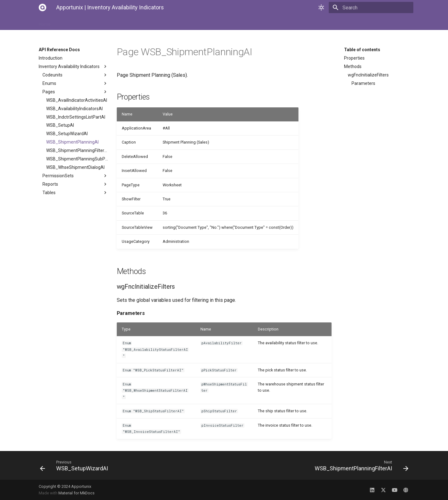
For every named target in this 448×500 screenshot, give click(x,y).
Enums (75, 83)
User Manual (116, 22)
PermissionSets (75, 176)
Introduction (51, 58)
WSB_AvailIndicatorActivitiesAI (77, 100)
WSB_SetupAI (60, 125)
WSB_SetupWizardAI (67, 134)
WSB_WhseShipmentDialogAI (75, 167)
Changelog (195, 22)
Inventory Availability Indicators (73, 66)
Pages (75, 92)
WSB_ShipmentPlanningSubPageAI (77, 159)
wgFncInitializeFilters (368, 75)
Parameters (363, 83)
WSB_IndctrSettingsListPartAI (76, 117)
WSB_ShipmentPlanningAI (72, 142)
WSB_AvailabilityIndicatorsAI (74, 109)
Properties (354, 58)
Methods (353, 66)
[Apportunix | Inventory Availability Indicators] (42, 7)
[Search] (377, 7)
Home (45, 22)
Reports (75, 184)
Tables (75, 193)
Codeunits (75, 75)
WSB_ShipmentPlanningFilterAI (77, 150)
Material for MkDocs (76, 493)
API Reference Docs (156, 22)
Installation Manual (77, 22)
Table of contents (362, 50)
